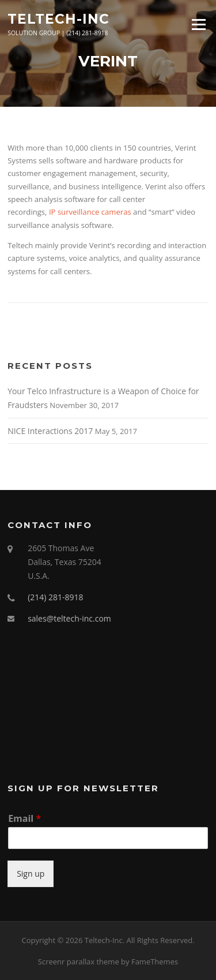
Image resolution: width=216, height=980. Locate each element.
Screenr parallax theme (79, 962)
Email (24, 819)
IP (52, 212)
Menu (198, 24)
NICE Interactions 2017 (50, 431)
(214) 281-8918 (55, 597)
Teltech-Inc (58, 18)
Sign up (31, 874)
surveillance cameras (94, 212)
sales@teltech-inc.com (69, 618)
